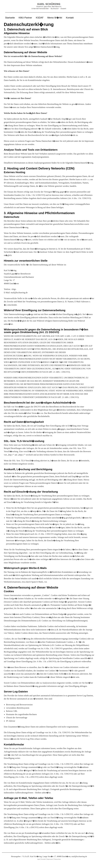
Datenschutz (57, 859)
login (39, 859)
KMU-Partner (25, 18)
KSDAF (40, 18)
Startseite (10, 18)
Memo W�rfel (55, 18)
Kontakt (70, 18)
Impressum (50, 859)
